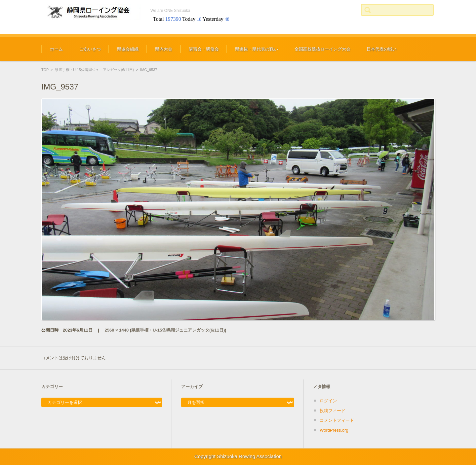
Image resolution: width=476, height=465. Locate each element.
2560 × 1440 (117, 330)
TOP (45, 70)
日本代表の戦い (382, 49)
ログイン (328, 401)
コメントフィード (337, 420)
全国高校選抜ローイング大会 (322, 49)
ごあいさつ (90, 49)
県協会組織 (128, 49)
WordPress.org (334, 430)
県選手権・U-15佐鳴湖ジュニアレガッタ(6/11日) (95, 70)
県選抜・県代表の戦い (257, 49)
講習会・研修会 (204, 49)
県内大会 (164, 49)
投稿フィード (333, 411)
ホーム (56, 49)
